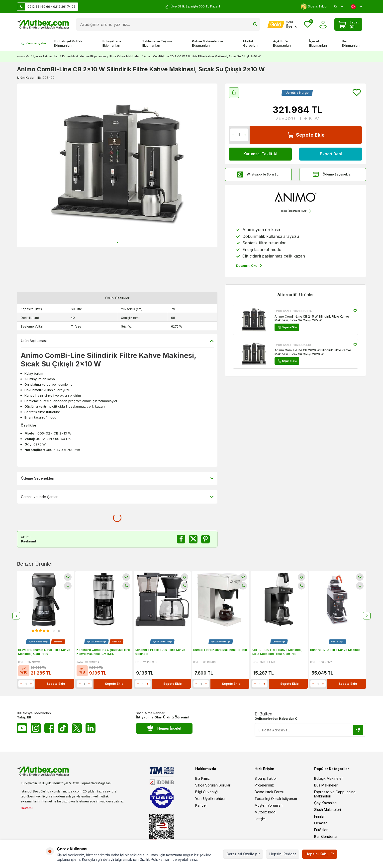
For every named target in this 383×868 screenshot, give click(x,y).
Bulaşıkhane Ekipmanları (112, 43)
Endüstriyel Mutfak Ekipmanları (68, 43)
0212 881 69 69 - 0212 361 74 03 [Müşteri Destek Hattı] (46, 7)
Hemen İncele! (164, 729)
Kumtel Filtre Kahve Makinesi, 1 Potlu (220, 650)
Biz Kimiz (202, 778)
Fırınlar (320, 816)
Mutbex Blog (265, 812)
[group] (117, 165)
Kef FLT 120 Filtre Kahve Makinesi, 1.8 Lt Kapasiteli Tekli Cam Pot (277, 652)
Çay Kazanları (325, 803)
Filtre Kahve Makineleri (125, 56)
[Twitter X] (77, 728)
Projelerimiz (264, 785)
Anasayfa (23, 56)
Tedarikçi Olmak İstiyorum (276, 799)
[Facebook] (49, 728)
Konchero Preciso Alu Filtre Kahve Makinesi (160, 652)
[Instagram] (36, 728)
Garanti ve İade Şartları (117, 497)
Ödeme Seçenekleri (333, 174)
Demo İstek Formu (269, 792)
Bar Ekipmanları (351, 43)
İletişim (260, 819)
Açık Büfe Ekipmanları (282, 43)
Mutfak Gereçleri (250, 43)
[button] (117, 242)
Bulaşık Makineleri (329, 778)
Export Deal (331, 154)
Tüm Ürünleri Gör (296, 211)
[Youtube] (22, 728)
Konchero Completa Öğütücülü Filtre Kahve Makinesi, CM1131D (103, 652)
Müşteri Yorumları (269, 805)
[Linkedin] (91, 728)
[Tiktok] (63, 728)
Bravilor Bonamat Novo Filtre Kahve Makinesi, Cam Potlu (44, 652)
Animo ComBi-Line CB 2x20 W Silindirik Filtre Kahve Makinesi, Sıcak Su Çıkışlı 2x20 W (313, 352)
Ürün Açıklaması (117, 341)
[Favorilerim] (308, 25)
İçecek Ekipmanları (318, 43)
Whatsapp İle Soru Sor (258, 174)
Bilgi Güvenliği (207, 792)
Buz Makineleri (326, 785)
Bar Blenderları (326, 836)
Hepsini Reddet (283, 854)
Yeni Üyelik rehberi (211, 799)
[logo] (43, 24)
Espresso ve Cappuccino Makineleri (335, 794)
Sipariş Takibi (266, 778)
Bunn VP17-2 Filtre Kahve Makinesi (336, 650)
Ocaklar (321, 823)
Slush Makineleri (328, 810)
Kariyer (201, 805)
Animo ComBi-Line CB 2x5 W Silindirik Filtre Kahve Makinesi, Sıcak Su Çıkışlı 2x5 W (312, 318)
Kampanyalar (34, 43)
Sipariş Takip (314, 7)
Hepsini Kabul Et (320, 854)
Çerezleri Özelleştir (243, 854)
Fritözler (321, 830)
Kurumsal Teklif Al (260, 154)
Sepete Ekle (306, 135)
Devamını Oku (249, 266)
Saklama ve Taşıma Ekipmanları (157, 43)
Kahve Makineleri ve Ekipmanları (208, 43)
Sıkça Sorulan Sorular (213, 785)
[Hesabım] (282, 24)
